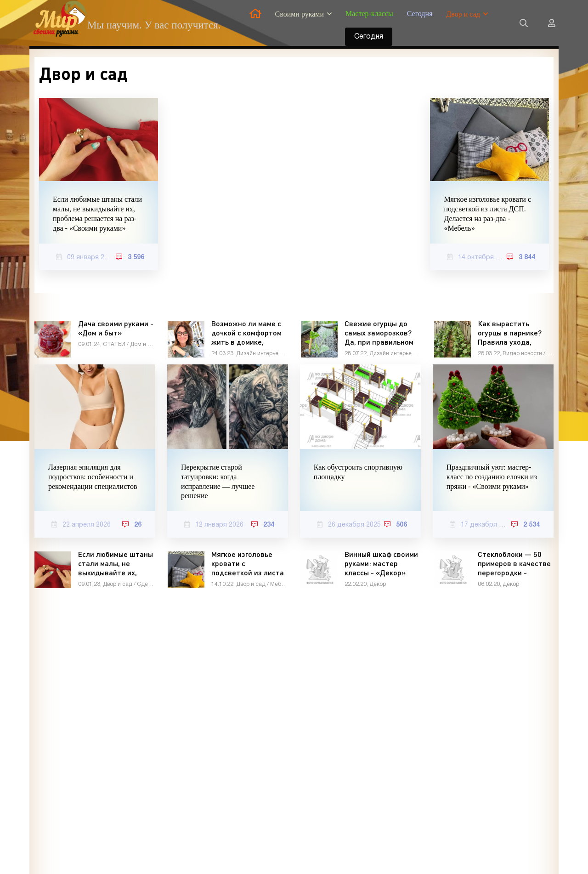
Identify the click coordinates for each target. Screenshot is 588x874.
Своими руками (300, 14)
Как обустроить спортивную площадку (358, 472)
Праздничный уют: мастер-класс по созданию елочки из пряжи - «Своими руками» (492, 477)
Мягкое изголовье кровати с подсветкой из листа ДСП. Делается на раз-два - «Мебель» (487, 213)
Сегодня (420, 14)
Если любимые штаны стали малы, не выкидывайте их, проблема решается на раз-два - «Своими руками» (97, 213)
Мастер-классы (369, 14)
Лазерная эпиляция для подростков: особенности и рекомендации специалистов (93, 477)
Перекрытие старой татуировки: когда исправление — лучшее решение (218, 481)
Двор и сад (463, 14)
